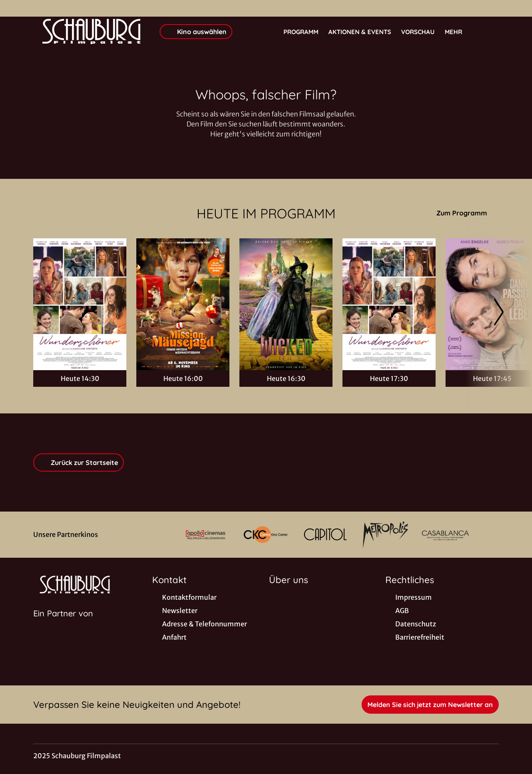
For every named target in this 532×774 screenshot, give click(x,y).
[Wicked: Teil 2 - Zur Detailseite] (286, 304)
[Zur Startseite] (91, 32)
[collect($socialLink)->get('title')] (15, 8)
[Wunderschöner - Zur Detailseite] (80, 304)
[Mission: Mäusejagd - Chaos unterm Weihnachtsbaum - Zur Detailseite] (183, 304)
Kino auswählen (196, 32)
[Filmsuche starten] (490, 32)
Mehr (458, 32)
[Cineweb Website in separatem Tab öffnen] (63, 624)
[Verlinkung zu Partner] (205, 535)
